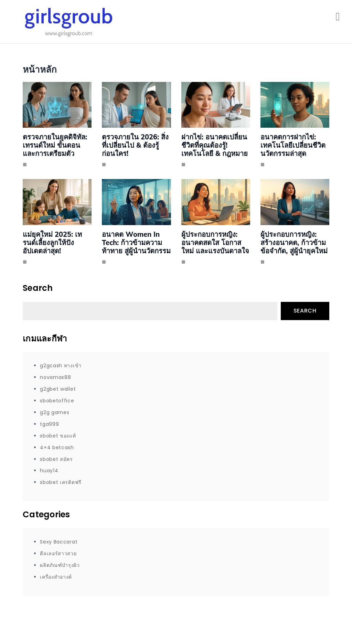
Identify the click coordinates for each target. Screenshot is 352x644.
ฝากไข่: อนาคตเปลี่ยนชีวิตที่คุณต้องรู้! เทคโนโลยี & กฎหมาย (215, 145)
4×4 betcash (57, 447)
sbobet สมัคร (56, 459)
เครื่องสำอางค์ (56, 577)
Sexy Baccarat (59, 542)
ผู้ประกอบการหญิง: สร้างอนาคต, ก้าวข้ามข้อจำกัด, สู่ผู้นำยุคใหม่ (294, 242)
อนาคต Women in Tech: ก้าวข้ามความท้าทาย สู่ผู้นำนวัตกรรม (136, 242)
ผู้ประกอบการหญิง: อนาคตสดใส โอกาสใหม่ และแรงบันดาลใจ (215, 242)
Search (305, 311)
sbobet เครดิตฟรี (61, 482)
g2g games (55, 412)
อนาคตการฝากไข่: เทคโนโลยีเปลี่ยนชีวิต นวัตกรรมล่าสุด (293, 145)
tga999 (49, 424)
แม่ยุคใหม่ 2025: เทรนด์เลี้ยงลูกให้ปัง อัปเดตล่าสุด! (52, 242)
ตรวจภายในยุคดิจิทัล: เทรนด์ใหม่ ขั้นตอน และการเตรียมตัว (55, 145)
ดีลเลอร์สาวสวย (58, 553)
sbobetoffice (57, 401)
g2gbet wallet (58, 389)
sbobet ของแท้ (58, 436)
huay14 (49, 471)
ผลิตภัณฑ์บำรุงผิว (60, 565)
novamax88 (55, 377)
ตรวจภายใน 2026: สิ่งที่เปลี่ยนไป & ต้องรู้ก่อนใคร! (135, 145)
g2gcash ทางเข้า (61, 366)
